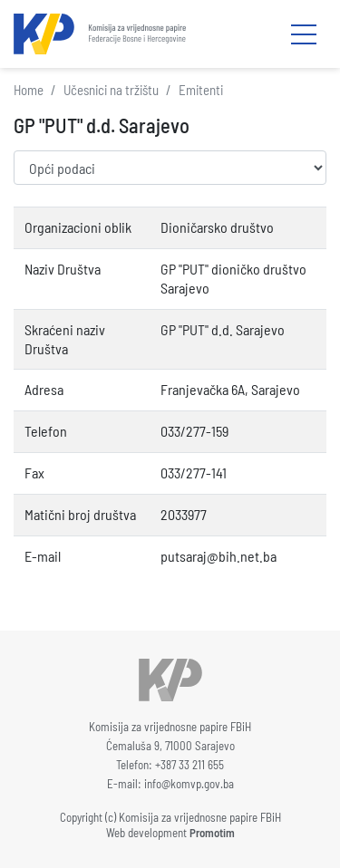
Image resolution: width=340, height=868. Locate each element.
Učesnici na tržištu (111, 90)
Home (29, 90)
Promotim (212, 833)
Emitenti (201, 90)
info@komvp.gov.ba (189, 784)
